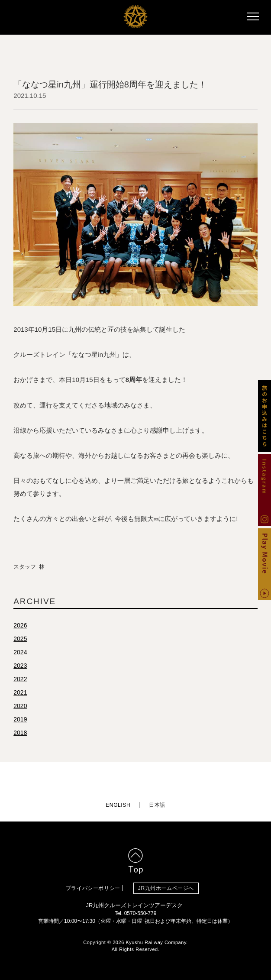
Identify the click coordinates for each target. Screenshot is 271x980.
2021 (20, 692)
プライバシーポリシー (93, 888)
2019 (20, 719)
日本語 (157, 805)
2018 (20, 733)
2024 (20, 652)
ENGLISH (118, 805)
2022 (20, 679)
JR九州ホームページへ (166, 888)
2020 (20, 706)
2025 (20, 639)
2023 (20, 666)
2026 (20, 625)
